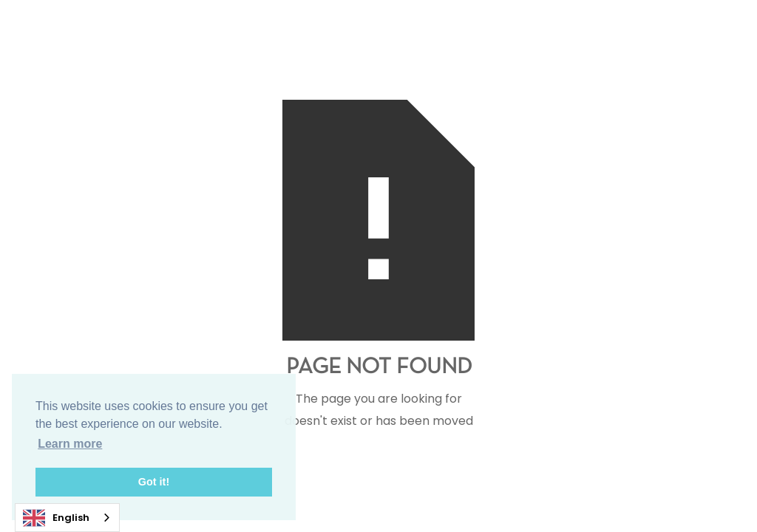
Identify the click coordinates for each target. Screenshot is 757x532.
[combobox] (67, 518)
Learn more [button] (70, 444)
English (56, 518)
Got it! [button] (154, 482)
